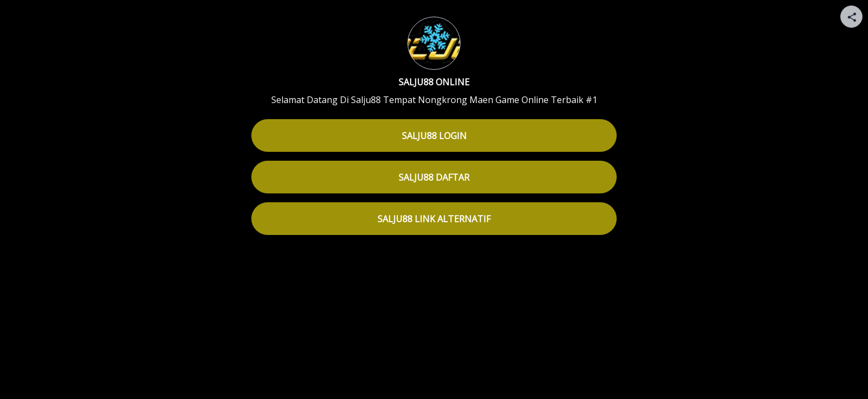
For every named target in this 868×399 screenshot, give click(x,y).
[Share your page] (851, 17)
